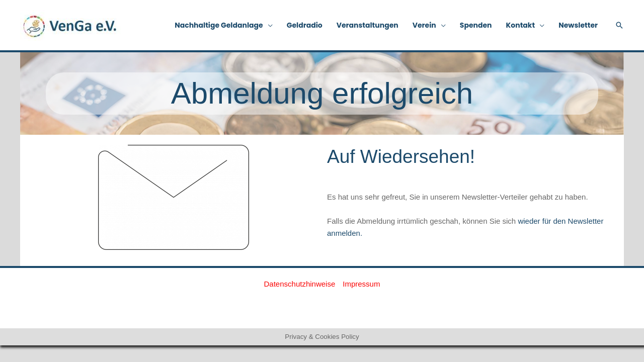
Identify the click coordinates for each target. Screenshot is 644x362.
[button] (619, 25)
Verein (424, 25)
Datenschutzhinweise (300, 284)
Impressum (361, 284)
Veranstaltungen (368, 25)
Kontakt (521, 25)
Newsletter (578, 25)
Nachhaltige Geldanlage (219, 25)
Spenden (476, 25)
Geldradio (305, 25)
